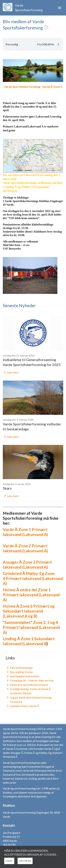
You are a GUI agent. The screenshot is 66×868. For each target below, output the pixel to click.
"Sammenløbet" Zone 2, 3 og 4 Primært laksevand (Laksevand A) (31, 627)
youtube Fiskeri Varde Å (22, 706)
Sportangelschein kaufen (23, 676)
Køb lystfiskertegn (19, 668)
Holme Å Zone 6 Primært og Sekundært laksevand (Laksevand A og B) (29, 611)
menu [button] (60, 8)
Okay (11, 861)
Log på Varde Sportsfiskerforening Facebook (29, 700)
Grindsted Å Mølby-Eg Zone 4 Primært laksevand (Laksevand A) (33, 578)
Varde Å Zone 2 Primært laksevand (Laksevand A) (25, 548)
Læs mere (11, 372)
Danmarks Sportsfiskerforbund (27, 685)
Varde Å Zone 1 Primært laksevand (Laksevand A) (25, 532)
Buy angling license (19, 672)
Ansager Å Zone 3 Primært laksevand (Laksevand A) (27, 565)
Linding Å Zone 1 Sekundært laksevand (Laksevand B (29, 641)
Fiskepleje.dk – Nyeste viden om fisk (30, 680)
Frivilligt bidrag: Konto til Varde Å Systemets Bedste (28, 691)
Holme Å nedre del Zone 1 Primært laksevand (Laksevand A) (31, 595)
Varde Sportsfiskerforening (29, 8)
